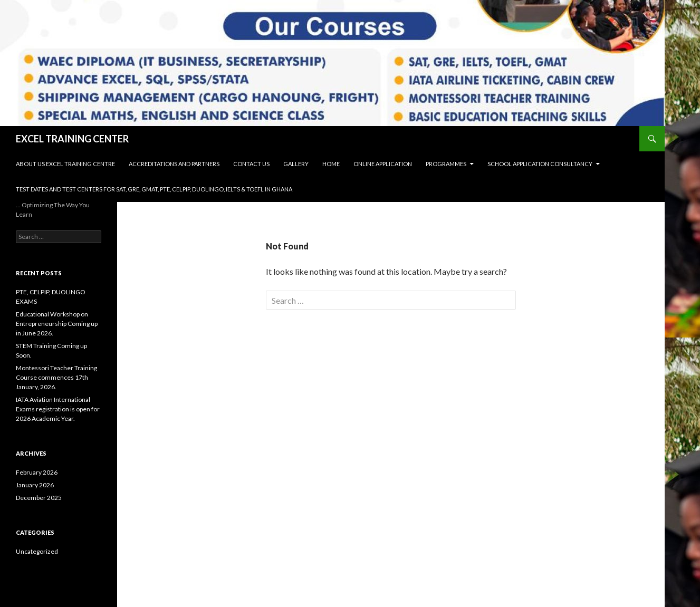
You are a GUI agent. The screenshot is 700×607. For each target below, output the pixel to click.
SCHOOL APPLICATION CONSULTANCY (540, 164)
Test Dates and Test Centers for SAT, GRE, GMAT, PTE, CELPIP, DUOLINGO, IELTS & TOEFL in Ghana (154, 189)
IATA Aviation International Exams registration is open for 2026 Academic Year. (58, 409)
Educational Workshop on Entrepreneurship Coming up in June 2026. (57, 324)
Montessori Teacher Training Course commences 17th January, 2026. (56, 377)
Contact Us (251, 164)
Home (331, 164)
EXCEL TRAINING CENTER (72, 139)
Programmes (446, 164)
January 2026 (35, 485)
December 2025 (39, 498)
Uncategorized (37, 551)
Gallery (296, 164)
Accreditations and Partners (174, 164)
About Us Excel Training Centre (65, 164)
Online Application (383, 164)
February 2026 (37, 472)
